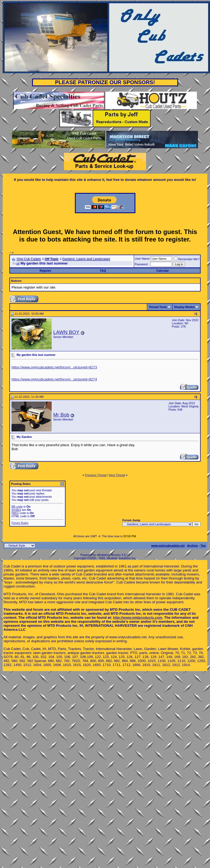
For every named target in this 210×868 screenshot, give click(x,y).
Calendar (163, 271)
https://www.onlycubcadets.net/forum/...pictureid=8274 (54, 379)
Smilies (16, 510)
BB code (17, 507)
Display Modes (184, 307)
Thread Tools (158, 307)
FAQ (103, 271)
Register (45, 271)
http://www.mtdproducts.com (138, 618)
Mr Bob (61, 415)
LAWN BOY (66, 332)
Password (141, 264)
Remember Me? (187, 259)
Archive (193, 546)
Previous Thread (96, 475)
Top (203, 546)
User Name (142, 259)
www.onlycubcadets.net (168, 546)
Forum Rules (20, 523)
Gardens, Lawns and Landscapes (86, 259)
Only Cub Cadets (29, 259)
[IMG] (15, 513)
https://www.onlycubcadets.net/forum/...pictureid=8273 (54, 367)
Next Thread (117, 475)
